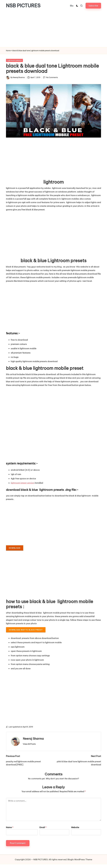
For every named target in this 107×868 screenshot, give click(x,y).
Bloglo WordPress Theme (80, 859)
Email (43, 827)
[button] (93, 6)
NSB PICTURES (23, 6)
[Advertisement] (53, 29)
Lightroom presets (14, 60)
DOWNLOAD (15, 548)
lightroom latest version (23, 483)
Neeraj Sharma (33, 739)
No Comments (50, 77)
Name (10, 827)
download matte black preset (26, 630)
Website (75, 827)
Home (8, 51)
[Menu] (72, 6)
